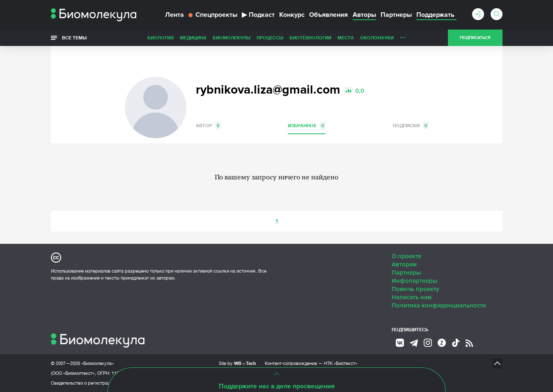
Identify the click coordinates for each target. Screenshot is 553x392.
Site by (237, 363)
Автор (208, 125)
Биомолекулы (232, 38)
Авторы (364, 15)
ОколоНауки (377, 38)
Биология (161, 38)
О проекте (406, 256)
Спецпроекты (213, 15)
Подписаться (475, 38)
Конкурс (292, 15)
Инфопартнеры (414, 281)
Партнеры (396, 15)
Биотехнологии (310, 38)
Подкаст (258, 15)
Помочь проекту (415, 289)
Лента (174, 15)
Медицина (193, 38)
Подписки (411, 125)
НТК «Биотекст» (341, 363)
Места (346, 38)
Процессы (270, 38)
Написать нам (412, 297)
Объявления (328, 15)
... (403, 36)
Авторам (404, 264)
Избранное (307, 125)
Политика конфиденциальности (439, 305)
